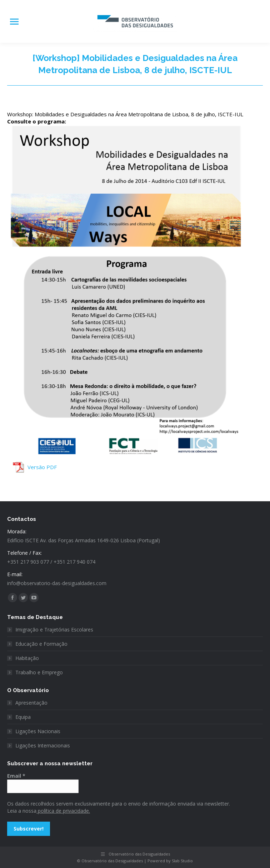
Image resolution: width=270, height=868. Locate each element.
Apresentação (31, 703)
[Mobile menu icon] (14, 22)
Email (16, 776)
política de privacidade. (63, 811)
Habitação (27, 658)
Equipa (23, 717)
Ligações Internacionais (43, 745)
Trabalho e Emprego (39, 672)
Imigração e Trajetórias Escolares (54, 630)
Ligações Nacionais (38, 731)
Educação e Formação (41, 644)
